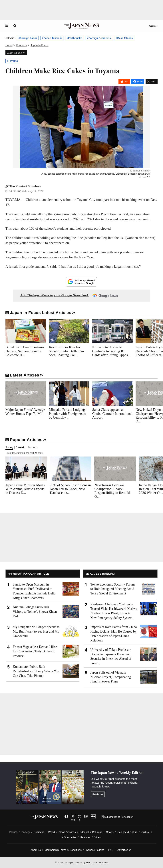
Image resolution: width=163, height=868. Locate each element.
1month (32, 447)
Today (9, 447)
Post (126, 82)
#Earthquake (75, 38)
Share (140, 82)
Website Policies (95, 850)
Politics (13, 832)
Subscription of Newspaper (117, 817)
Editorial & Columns (91, 832)
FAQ (111, 850)
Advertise (124, 850)
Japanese (153, 26)
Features (85, 837)
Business (39, 832)
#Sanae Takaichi (52, 38)
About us (36, 850)
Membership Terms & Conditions (63, 850)
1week (20, 447)
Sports (110, 832)
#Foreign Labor (28, 38)
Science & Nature (128, 832)
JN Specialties (68, 837)
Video (98, 837)
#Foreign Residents (99, 38)
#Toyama (12, 61)
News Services (67, 832)
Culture (145, 832)
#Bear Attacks (124, 38)
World (52, 832)
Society (26, 832)
